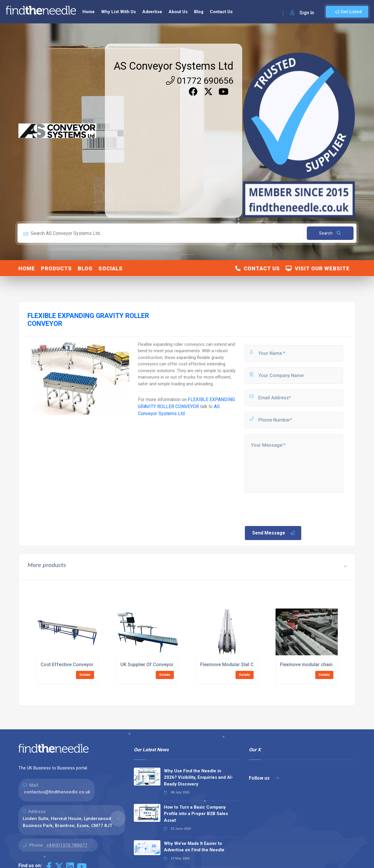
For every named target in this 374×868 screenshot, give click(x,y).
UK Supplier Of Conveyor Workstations (162, 665)
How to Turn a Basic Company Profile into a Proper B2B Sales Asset (196, 814)
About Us (178, 12)
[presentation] (288, 509)
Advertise (152, 12)
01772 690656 (200, 81)
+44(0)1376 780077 (67, 845)
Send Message (274, 533)
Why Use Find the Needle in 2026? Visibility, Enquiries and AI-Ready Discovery (199, 777)
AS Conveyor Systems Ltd (174, 66)
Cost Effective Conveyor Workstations (82, 665)
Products (56, 268)
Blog (199, 12)
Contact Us (221, 12)
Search (330, 233)
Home (89, 12)
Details (85, 675)
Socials (111, 268)
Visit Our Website (318, 268)
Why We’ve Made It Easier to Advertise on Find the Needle (194, 847)
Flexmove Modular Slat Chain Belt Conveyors (248, 665)
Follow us (264, 778)
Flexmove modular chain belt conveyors (323, 665)
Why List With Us (118, 12)
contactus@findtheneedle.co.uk (57, 792)
